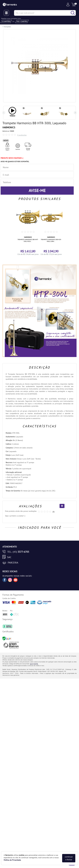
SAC (9, 557)
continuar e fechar (69, 858)
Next (75, 113)
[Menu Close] (6, 13)
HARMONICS (9, 127)
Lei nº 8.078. (34, 664)
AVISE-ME (37, 190)
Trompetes (7, 27)
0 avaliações (22, 135)
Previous (4, 113)
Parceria (13, 563)
